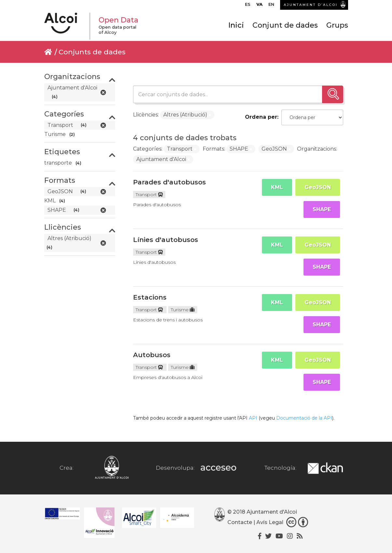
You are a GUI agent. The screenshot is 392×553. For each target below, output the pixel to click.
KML (277, 187)
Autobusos (152, 355)
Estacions (150, 297)
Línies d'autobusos (166, 240)
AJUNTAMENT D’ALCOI (311, 5)
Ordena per (261, 117)
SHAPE (322, 209)
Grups (337, 25)
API (253, 418)
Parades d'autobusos (169, 182)
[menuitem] (248, 6)
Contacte (240, 522)
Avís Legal (270, 522)
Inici (236, 25)
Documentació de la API (304, 418)
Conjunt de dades (285, 25)
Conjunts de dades (92, 52)
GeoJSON (318, 187)
